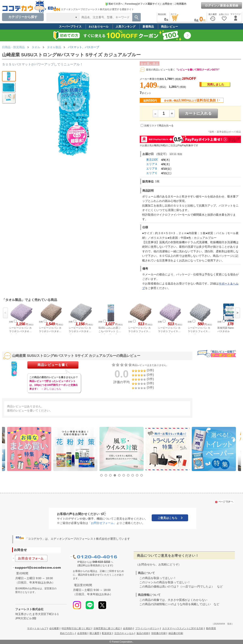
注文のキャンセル (124, 633)
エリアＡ (152, 164)
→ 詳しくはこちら (51, 389)
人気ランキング (126, 27)
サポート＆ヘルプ (37, 628)
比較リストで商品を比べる (159, 126)
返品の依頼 (143, 633)
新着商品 (148, 27)
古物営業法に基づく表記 (107, 628)
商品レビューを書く (53, 365)
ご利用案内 (180, 4)
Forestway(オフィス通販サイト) (143, 4)
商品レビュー (169, 27)
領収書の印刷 (159, 633)
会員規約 (128, 628)
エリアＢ (152, 168)
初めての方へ (114, 4)
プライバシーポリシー (147, 628)
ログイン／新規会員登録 (222, 5)
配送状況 (107, 633)
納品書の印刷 (176, 633)
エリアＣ (152, 173)
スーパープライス (70, 27)
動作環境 (211, 628)
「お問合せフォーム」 (102, 523)
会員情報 (82, 633)
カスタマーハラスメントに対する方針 (183, 628)
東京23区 (152, 160)
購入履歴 (94, 633)
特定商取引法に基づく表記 (76, 628)
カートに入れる (198, 113)
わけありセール (99, 27)
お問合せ (167, 4)
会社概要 (54, 628)
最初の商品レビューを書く (161, 70)
